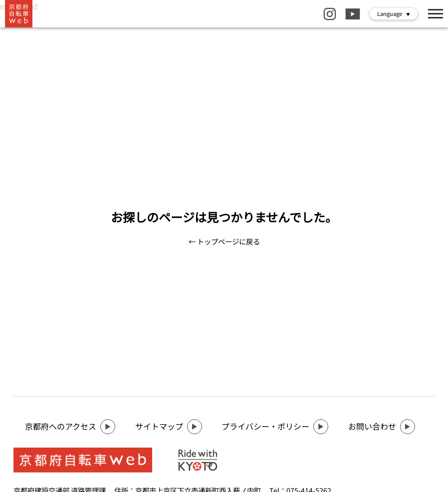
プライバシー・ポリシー (275, 427)
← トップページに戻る (224, 241)
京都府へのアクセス (70, 427)
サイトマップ (169, 427)
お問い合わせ (382, 427)
